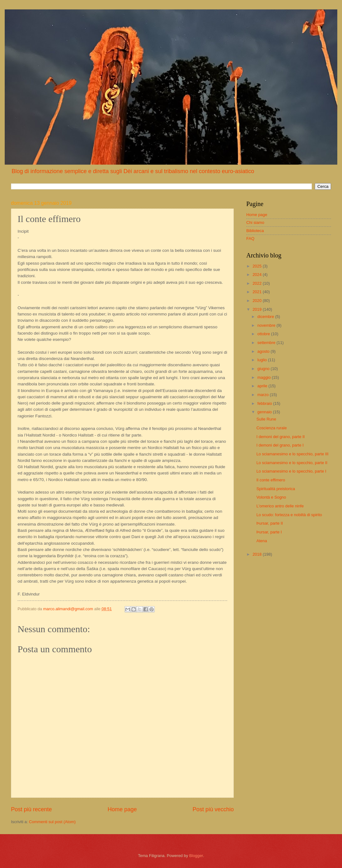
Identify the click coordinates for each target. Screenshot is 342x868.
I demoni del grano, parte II (281, 437)
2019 (258, 309)
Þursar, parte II (270, 523)
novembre (267, 325)
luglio (263, 360)
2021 (258, 292)
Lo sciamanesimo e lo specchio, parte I (291, 471)
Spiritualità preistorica (276, 489)
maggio (265, 377)
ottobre (264, 334)
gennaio (265, 412)
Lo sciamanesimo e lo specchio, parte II (292, 463)
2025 (258, 266)
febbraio (265, 403)
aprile (263, 386)
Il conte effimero (271, 480)
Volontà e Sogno (271, 497)
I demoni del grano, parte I (280, 445)
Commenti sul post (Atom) (52, 822)
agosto (264, 351)
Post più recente (31, 809)
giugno (264, 369)
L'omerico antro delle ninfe (280, 506)
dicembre (266, 317)
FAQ (250, 238)
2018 (258, 554)
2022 (258, 283)
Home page (122, 809)
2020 (258, 301)
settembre (267, 343)
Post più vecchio (213, 809)
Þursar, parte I (269, 532)
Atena (262, 541)
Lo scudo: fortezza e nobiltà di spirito (289, 515)
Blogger (196, 856)
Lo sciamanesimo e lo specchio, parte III (292, 454)
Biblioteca (255, 231)
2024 (258, 275)
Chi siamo (255, 222)
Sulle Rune (266, 419)
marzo (263, 395)
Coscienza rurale (272, 428)
